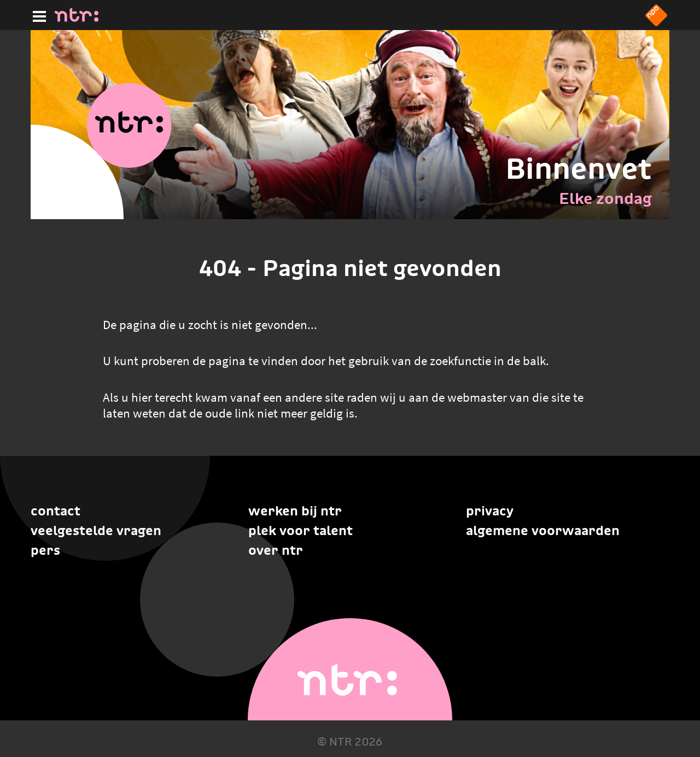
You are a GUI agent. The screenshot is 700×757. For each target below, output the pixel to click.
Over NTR (276, 550)
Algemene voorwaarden (543, 530)
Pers (45, 550)
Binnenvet (579, 168)
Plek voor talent (301, 530)
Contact (56, 511)
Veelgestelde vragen (96, 530)
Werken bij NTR (295, 511)
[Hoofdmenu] (37, 15)
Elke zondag (605, 198)
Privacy (490, 511)
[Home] (77, 19)
